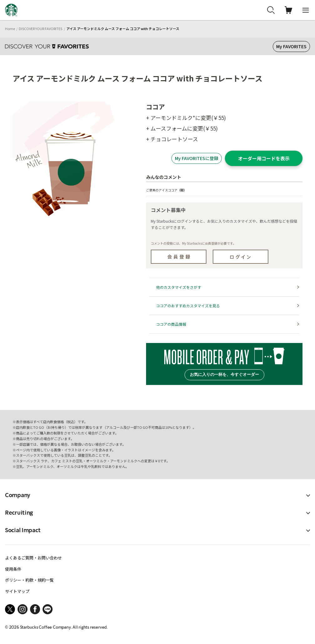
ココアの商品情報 (171, 324)
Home (10, 29)
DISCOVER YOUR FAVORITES (41, 29)
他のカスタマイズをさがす (179, 287)
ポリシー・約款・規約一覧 (29, 580)
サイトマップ (17, 591)
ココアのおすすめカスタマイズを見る (188, 306)
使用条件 (13, 569)
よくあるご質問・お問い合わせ (33, 558)
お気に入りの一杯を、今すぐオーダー (224, 374)
